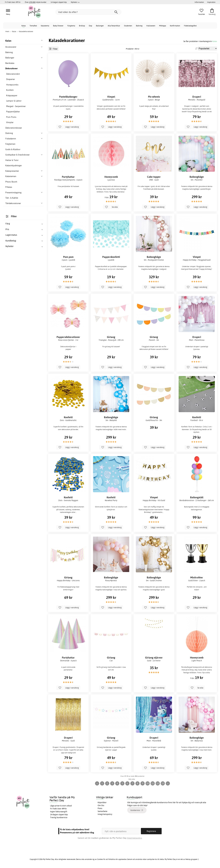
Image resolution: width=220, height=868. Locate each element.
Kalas (24, 26)
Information (199, 2)
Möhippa (163, 26)
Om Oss (101, 805)
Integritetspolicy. (135, 838)
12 (158, 783)
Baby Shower (58, 26)
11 (153, 783)
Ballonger (100, 26)
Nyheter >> (75, 2)
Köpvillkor (102, 802)
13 (163, 783)
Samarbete (102, 811)
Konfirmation (175, 26)
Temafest (33, 26)
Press (100, 808)
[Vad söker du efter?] (88, 12)
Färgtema (71, 26)
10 (148, 783)
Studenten (128, 26)
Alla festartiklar (114, 26)
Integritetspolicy (105, 814)
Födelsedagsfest (190, 26)
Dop (90, 26)
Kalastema (45, 26)
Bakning (139, 26)
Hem (7, 31)
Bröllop (82, 26)
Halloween (151, 26)
